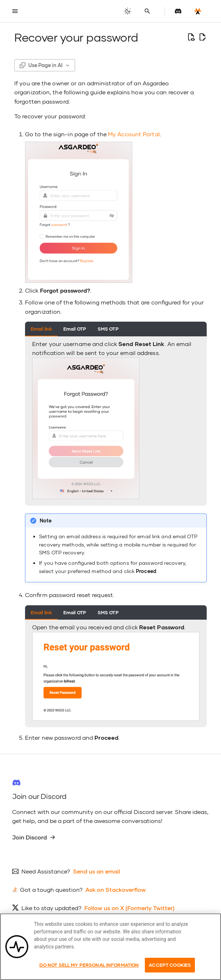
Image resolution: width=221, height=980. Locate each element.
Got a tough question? (51, 889)
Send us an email (97, 871)
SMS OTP (108, 329)
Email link (41, 329)
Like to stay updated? (51, 908)
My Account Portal (134, 134)
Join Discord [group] (34, 837)
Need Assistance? (46, 871)
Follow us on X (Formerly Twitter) (129, 908)
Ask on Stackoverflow (116, 889)
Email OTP (75, 329)
